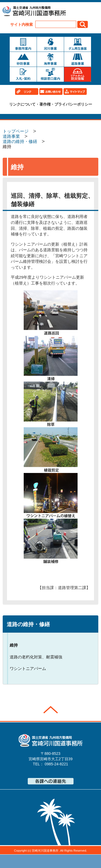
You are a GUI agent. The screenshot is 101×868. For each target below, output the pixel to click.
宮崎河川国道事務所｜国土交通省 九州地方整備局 (34, 12)
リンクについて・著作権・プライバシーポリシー (51, 104)
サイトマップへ (78, 861)
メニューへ (51, 861)
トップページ (24, 861)
